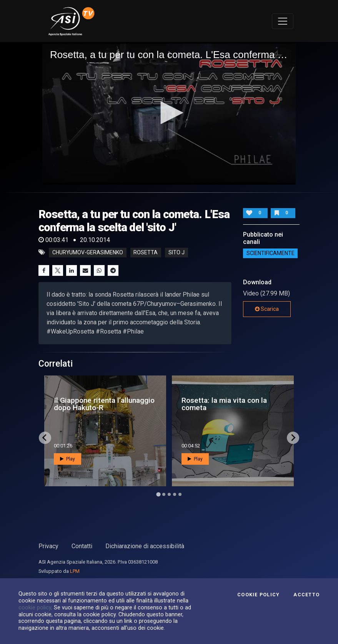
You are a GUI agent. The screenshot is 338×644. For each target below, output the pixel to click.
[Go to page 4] (175, 494)
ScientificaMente (271, 254)
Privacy (48, 546)
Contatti (82, 546)
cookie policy (35, 607)
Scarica (267, 309)
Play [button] (67, 459)
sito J (176, 252)
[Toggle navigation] (283, 21)
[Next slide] (293, 438)
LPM (75, 571)
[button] (169, 113)
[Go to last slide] (45, 438)
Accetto (306, 595)
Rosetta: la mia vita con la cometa (224, 404)
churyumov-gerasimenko (88, 252)
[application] (169, 113)
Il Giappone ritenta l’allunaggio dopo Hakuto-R (104, 404)
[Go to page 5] (180, 494)
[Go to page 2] (164, 494)
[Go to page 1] (158, 494)
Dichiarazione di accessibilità (145, 546)
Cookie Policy (258, 595)
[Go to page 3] (169, 494)
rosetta (146, 252)
